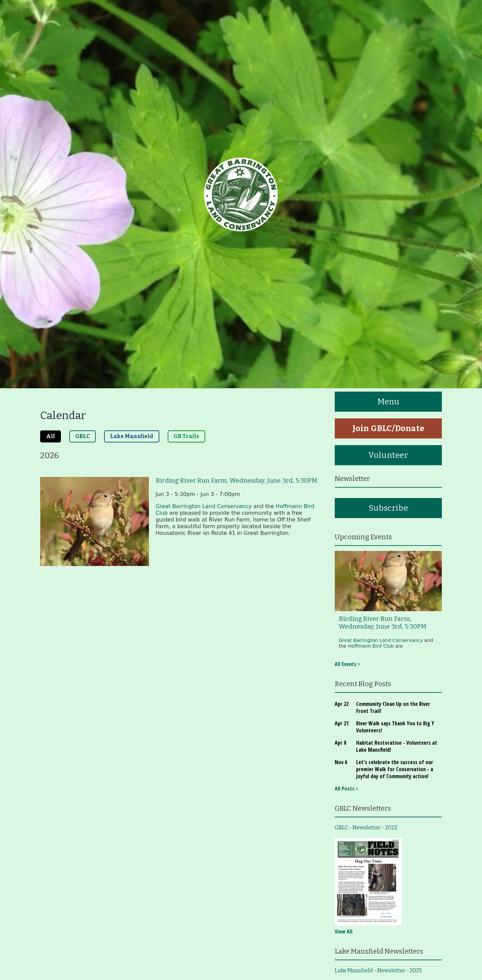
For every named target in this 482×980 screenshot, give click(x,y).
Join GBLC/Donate (388, 428)
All (51, 436)
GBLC (83, 436)
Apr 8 (340, 743)
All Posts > (346, 789)
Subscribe (388, 508)
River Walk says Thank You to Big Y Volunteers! (395, 727)
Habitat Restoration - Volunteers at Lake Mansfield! (397, 746)
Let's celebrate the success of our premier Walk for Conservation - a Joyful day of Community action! (395, 769)
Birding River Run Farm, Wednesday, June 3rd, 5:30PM (236, 481)
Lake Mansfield (132, 436)
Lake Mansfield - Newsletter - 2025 (378, 970)
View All (344, 931)
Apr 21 (342, 723)
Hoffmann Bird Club (371, 646)
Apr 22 (342, 704)
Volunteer (388, 455)
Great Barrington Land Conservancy (204, 506)
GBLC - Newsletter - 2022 (366, 828)
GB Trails (186, 436)
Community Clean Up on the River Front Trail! (393, 707)
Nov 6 (341, 762)
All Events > (347, 664)
